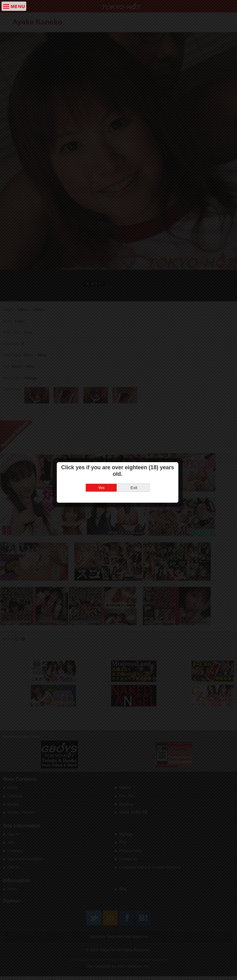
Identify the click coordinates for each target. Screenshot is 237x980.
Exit (135, 495)
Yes (102, 495)
